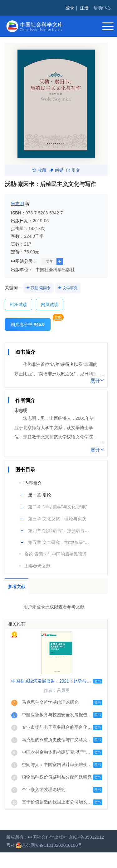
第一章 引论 (40, 495)
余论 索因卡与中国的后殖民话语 (56, 554)
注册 (84, 8)
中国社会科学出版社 (55, 270)
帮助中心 (102, 8)
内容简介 (33, 483)
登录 (70, 8)
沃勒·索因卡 (41, 288)
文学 (50, 261)
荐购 (58, 317)
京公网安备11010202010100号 (49, 845)
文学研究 (70, 288)
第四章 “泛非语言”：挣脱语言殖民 (60, 530)
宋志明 (17, 204)
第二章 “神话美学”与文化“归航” (58, 507)
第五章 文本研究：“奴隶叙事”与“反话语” (60, 542)
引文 (73, 170)
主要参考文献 (37, 566)
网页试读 (50, 305)
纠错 (56, 170)
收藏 (39, 170)
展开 (97, 380)
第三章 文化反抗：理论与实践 (57, 519)
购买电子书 (28, 324)
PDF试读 (18, 305)
